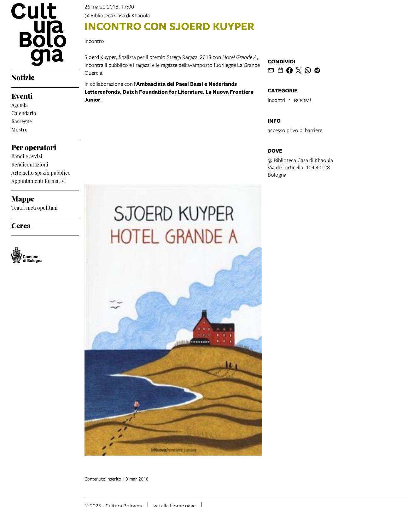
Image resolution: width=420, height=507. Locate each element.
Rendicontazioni (30, 164)
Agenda (20, 105)
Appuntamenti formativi (39, 181)
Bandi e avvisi (27, 156)
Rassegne (22, 121)
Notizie (23, 77)
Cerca (21, 225)
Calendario (24, 113)
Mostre (19, 129)
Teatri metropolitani (35, 207)
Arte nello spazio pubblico (41, 172)
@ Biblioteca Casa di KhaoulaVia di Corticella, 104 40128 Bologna (300, 167)
